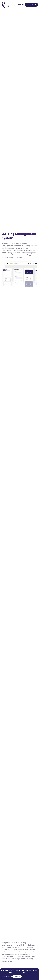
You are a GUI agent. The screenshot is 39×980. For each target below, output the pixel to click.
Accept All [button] (17, 977)
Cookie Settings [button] (6, 977)
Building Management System (14, 944)
